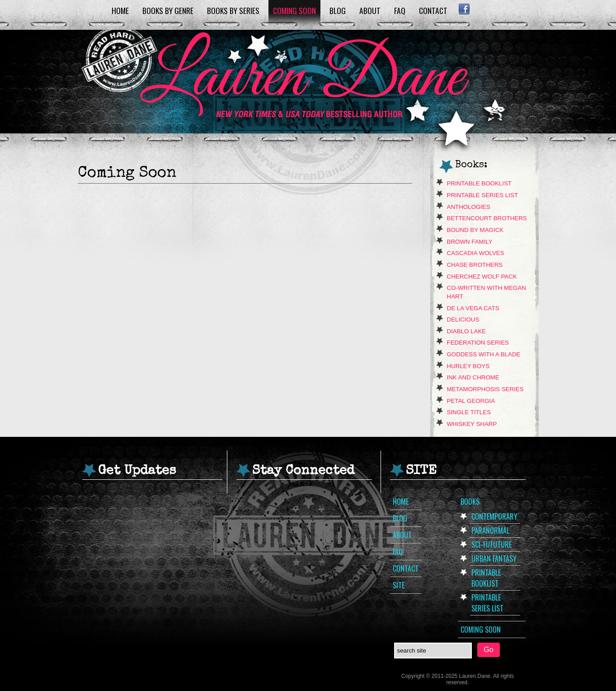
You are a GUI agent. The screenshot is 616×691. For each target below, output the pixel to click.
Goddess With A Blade (484, 354)
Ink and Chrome (473, 377)
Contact (433, 10)
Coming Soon (294, 10)
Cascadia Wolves (476, 253)
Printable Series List (483, 195)
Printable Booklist (479, 183)
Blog (338, 10)
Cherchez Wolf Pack (482, 277)
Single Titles (469, 412)
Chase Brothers (475, 265)
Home (120, 10)
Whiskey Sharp (472, 424)
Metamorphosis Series (485, 389)
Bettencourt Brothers (487, 218)
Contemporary (494, 516)
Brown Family (470, 242)
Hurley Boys (468, 366)
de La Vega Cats (473, 308)
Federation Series (478, 343)
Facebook (464, 9)
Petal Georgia (471, 401)
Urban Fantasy (494, 558)
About (370, 10)
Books (470, 502)
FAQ (400, 10)
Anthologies (469, 207)
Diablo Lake (467, 331)
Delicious (463, 319)
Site (399, 585)
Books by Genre (168, 10)
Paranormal (490, 530)
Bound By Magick (475, 230)
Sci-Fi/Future (491, 544)
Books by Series (233, 10)
